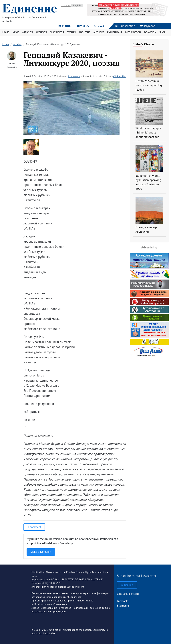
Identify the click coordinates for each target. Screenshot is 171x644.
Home (6, 32)
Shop (162, 32)
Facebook (122, 601)
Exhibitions (114, 32)
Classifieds (57, 32)
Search (100, 26)
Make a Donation (41, 552)
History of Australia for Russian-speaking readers (149, 85)
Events (71, 32)
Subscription (125, 26)
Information (133, 32)
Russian (66, 5)
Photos (65, 26)
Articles (27, 32)
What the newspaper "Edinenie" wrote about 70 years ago (148, 132)
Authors (99, 32)
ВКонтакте (123, 606)
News (16, 32)
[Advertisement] (150, 413)
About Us (84, 32)
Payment (147, 26)
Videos (83, 26)
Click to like (120, 76)
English (77, 5)
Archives (41, 32)
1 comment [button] (34, 527)
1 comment (74, 76)
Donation (150, 32)
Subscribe (127, 585)
